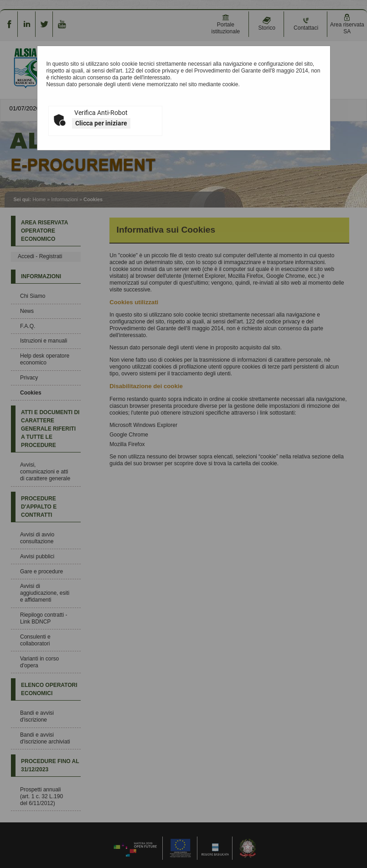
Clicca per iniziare (101, 123)
